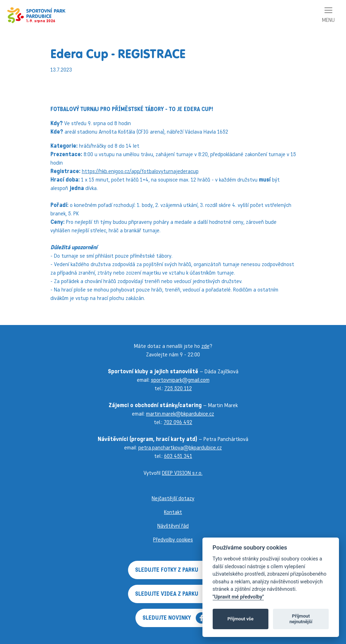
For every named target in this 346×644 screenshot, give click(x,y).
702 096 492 (178, 422)
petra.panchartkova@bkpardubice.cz (180, 447)
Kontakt (173, 512)
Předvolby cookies (173, 539)
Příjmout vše (241, 619)
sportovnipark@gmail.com (180, 380)
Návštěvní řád (173, 526)
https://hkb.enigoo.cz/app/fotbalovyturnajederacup (140, 171)
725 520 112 (178, 388)
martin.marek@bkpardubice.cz (180, 414)
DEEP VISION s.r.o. (182, 473)
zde (205, 346)
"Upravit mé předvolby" (238, 597)
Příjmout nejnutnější (301, 619)
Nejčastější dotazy (173, 498)
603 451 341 (178, 456)
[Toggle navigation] (328, 15)
